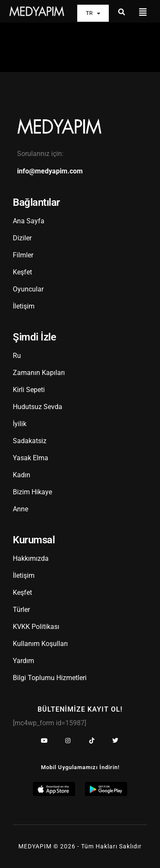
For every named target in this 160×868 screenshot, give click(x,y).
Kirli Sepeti (29, 390)
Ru (17, 356)
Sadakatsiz (30, 441)
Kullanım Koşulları (40, 644)
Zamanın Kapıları (39, 373)
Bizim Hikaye (32, 492)
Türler (21, 610)
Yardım (23, 661)
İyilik (20, 424)
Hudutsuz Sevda (38, 407)
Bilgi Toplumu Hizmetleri (50, 678)
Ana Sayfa (29, 221)
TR (93, 13)
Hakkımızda (31, 558)
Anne (20, 509)
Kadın (22, 475)
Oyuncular (28, 289)
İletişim (24, 306)
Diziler (22, 238)
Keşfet (22, 272)
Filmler (23, 255)
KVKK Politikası (36, 627)
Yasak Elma (31, 458)
